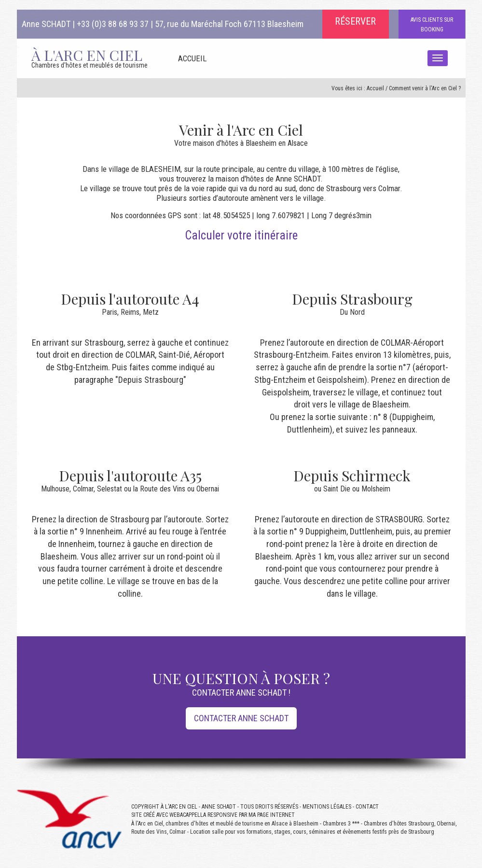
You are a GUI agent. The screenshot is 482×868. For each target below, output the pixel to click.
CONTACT (367, 807)
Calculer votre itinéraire (241, 235)
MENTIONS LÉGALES (327, 807)
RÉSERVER (355, 21)
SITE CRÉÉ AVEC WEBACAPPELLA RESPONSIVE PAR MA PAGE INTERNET (213, 815)
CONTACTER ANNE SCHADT (241, 718)
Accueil (375, 88)
